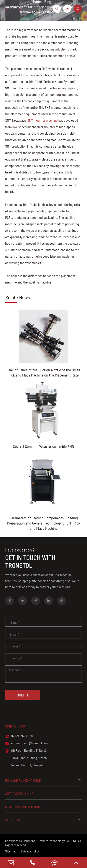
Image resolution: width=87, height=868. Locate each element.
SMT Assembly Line (43, 793)
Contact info (15, 726)
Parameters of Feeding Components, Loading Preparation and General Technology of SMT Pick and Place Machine (43, 523)
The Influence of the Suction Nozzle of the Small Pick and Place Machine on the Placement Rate (44, 372)
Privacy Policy (30, 851)
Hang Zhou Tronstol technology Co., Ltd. (50, 841)
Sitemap (11, 851)
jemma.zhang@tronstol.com (27, 743)
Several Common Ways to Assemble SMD (43, 446)
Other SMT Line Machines (43, 806)
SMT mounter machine (43, 120)
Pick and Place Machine (43, 780)
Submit (23, 695)
